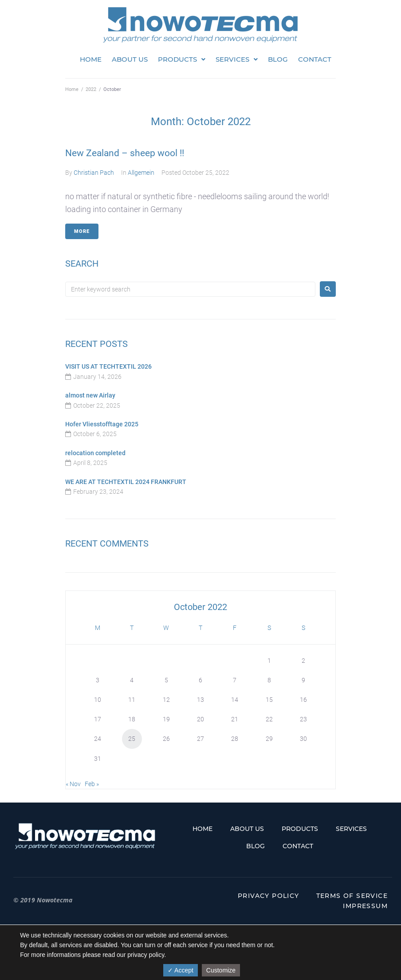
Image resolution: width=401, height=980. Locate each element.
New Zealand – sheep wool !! (125, 153)
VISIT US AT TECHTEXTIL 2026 (108, 366)
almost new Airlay (90, 395)
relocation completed (95, 453)
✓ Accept (181, 970)
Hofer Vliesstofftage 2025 (102, 424)
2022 (91, 89)
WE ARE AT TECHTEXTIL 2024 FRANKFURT (126, 482)
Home (72, 89)
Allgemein (141, 173)
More (82, 231)
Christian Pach (94, 173)
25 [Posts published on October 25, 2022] (132, 739)
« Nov (73, 784)
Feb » (92, 784)
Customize (221, 970)
